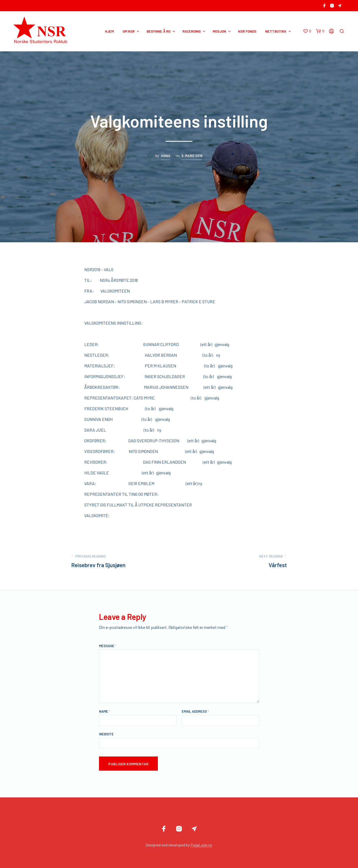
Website (106, 734)
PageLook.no (201, 845)
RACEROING (192, 31)
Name (105, 711)
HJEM (109, 31)
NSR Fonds (247, 31)
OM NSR (129, 31)
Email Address (195, 711)
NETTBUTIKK (276, 31)
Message (108, 646)
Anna (166, 156)
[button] (307, 31)
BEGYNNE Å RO (159, 31)
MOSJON (219, 31)
